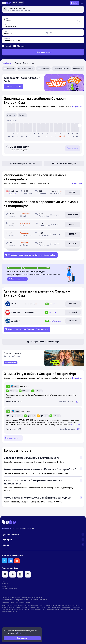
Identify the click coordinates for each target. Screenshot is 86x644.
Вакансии (5, 609)
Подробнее (77, 108)
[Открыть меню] (83, 3)
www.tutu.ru (34, 625)
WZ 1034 (13, 195)
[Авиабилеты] (18, 3)
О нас (4, 606)
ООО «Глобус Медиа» (35, 622)
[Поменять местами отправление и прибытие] (80, 22)
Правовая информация (9, 614)
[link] (13, 88)
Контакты (5, 611)
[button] (4, 586)
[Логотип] (6, 3)
